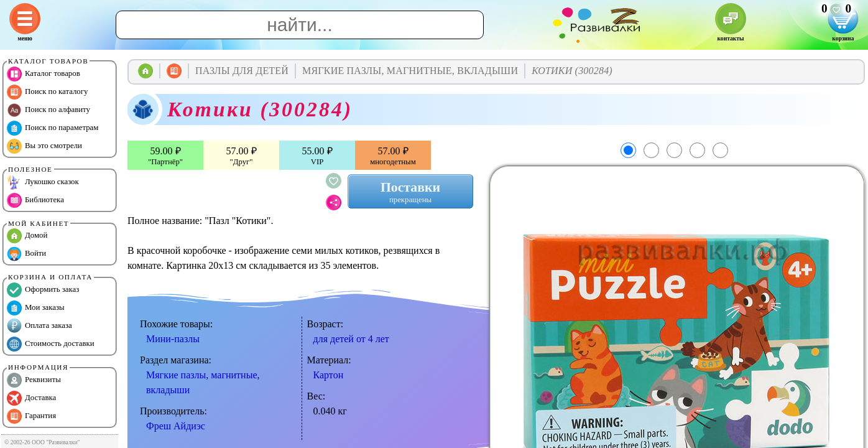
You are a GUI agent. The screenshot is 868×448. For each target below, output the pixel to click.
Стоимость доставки (51, 344)
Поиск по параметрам (53, 128)
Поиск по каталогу (47, 92)
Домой (27, 236)
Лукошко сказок (43, 182)
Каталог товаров (44, 74)
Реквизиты (34, 380)
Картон (329, 375)
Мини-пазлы (173, 339)
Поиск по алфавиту (48, 110)
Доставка (31, 398)
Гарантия (31, 416)
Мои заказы (36, 308)
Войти (26, 254)
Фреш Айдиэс (176, 426)
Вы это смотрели (44, 146)
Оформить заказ (43, 290)
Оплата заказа (39, 326)
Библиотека (35, 200)
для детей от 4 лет (351, 339)
